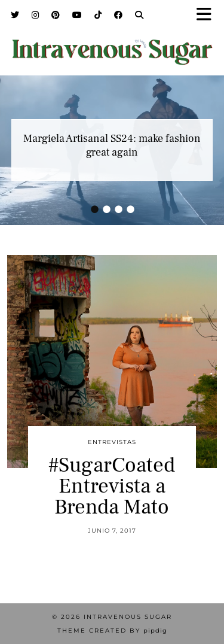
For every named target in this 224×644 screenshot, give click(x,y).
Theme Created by (112, 631)
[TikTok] (98, 15)
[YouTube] (77, 15)
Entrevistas (112, 442)
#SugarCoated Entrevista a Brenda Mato (112, 486)
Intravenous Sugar (128, 617)
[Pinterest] (56, 15)
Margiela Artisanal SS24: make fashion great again (112, 145)
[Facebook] (119, 15)
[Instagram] (36, 15)
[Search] (139, 15)
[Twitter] (15, 15)
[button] (208, 15)
